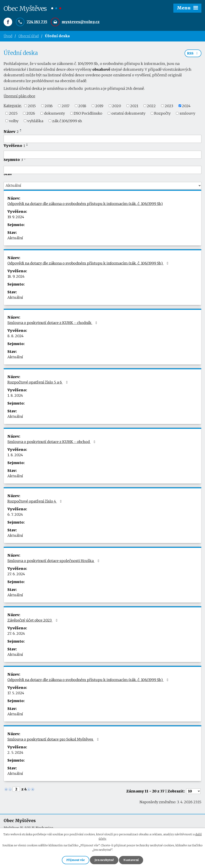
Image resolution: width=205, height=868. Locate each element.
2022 (151, 106)
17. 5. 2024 (16, 693)
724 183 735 (37, 22)
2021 (134, 106)
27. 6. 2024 (16, 574)
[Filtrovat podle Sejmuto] (102, 170)
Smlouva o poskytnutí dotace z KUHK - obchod (52, 442)
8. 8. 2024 (16, 336)
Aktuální (15, 238)
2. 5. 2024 (15, 753)
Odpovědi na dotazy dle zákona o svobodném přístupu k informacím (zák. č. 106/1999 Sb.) (85, 204)
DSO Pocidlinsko (88, 114)
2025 (13, 114)
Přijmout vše (75, 860)
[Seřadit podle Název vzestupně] (21, 130)
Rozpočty (162, 114)
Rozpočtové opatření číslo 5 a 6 (38, 383)
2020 (117, 106)
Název (11, 132)
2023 (169, 106)
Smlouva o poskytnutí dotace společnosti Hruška (54, 561)
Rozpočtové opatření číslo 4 (35, 502)
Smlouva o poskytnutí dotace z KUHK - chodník (53, 323)
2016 (49, 106)
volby (14, 121)
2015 (32, 106)
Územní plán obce (19, 96)
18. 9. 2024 (16, 277)
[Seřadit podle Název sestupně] (21, 132)
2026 (31, 114)
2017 (66, 106)
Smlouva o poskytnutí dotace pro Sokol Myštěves (54, 740)
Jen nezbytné (104, 860)
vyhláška (35, 121)
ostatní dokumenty (128, 114)
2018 (82, 106)
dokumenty (54, 114)
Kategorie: (13, 106)
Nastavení (131, 860)
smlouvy (187, 114)
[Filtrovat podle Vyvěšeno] (102, 155)
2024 (186, 106)
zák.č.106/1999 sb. (67, 121)
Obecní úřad (29, 36)
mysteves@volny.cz (81, 22)
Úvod (8, 36)
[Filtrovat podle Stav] (102, 186)
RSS (193, 54)
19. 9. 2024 (16, 217)
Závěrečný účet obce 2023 (33, 621)
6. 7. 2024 (15, 515)
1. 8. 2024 (15, 396)
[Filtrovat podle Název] (102, 139)
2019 (99, 106)
